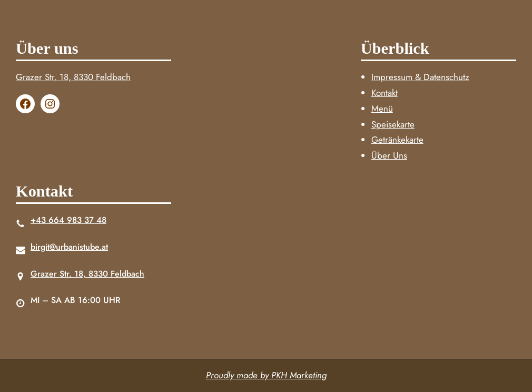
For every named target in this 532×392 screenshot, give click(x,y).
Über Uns (389, 155)
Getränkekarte (397, 140)
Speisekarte (393, 124)
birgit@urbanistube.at (69, 247)
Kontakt (385, 93)
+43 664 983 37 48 (68, 220)
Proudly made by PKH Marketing (266, 375)
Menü (382, 109)
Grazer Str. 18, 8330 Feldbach (73, 77)
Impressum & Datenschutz (420, 77)
